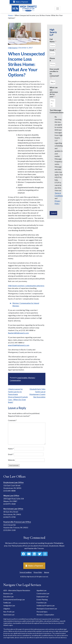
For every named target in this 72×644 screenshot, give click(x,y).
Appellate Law (41, 590)
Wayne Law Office (11, 495)
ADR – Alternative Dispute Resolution (17, 590)
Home (10, 15)
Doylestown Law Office (14, 482)
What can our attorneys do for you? (54, 92)
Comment (12, 420)
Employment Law (42, 597)
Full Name (53, 40)
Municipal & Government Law (47, 609)
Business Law (8, 594)
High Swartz (13, 48)
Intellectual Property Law (46, 606)
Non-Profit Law (9, 612)
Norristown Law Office (13, 509)
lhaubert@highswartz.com (18, 333)
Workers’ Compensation (45, 615)
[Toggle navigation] (58, 9)
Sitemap (47, 572)
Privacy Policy (38, 572)
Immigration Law (9, 606)
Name (11, 449)
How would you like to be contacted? (54, 74)
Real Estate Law (9, 615)
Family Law (7, 603)
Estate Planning (42, 600)
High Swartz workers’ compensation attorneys (26, 286)
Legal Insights (22, 378)
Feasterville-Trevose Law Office (17, 522)
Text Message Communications (57, 111)
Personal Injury (42, 612)
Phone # (52, 59)
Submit (54, 213)
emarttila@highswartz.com (19, 345)
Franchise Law (42, 603)
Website (11, 460)
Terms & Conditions (26, 572)
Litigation (7, 609)
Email (11, 454)
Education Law (8, 597)
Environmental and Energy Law (14, 600)
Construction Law (43, 594)
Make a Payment (21, 2)
